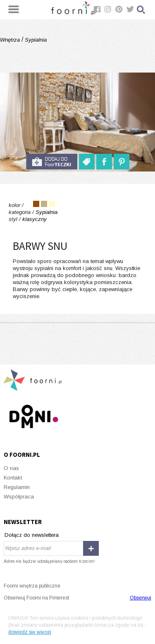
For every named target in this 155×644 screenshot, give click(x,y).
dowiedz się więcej (30, 632)
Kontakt (13, 478)
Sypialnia (35, 40)
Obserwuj (141, 598)
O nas (11, 468)
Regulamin (17, 487)
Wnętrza (11, 40)
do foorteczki (52, 162)
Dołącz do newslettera (32, 535)
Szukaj (141, 10)
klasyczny (35, 219)
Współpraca (19, 497)
